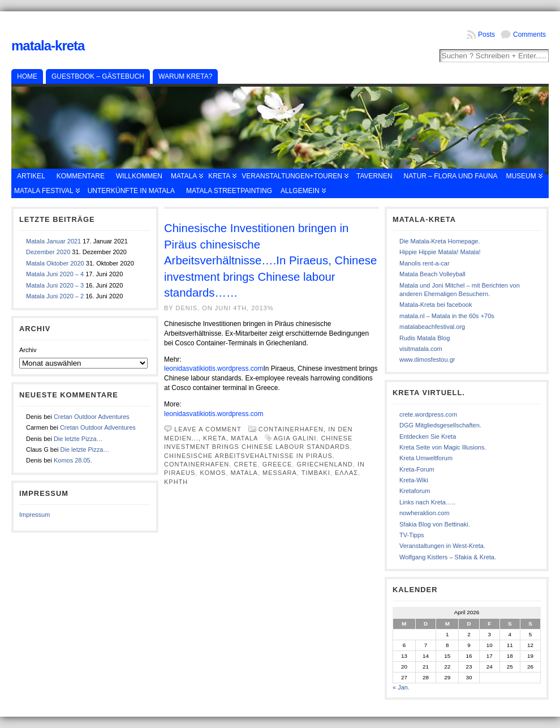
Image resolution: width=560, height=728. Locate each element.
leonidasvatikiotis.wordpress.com (214, 369)
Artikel (31, 176)
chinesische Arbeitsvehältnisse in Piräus (248, 456)
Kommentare (81, 176)
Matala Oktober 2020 (55, 263)
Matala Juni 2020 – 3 (55, 285)
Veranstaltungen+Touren (292, 176)
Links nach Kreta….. (427, 502)
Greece (277, 464)
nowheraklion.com (425, 513)
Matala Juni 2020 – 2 (55, 296)
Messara (280, 473)
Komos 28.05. (73, 460)
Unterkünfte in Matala (131, 191)
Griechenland (324, 464)
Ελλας (346, 473)
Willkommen (139, 176)
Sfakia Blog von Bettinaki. (435, 524)
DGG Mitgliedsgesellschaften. (440, 425)
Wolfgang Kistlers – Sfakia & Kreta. (448, 557)
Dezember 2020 (48, 252)
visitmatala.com (421, 349)
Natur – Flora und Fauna (451, 176)
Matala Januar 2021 (53, 241)
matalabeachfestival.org (432, 327)
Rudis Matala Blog (425, 338)
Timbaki (316, 473)
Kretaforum (415, 491)
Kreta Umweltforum (426, 458)
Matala (184, 176)
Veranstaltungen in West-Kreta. (442, 546)
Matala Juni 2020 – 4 (55, 274)
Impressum (35, 515)
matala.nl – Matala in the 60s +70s (447, 316)
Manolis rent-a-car (425, 263)
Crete (245, 464)
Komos (213, 473)
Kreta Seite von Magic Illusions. (443, 447)
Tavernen (374, 176)
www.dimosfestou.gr (427, 359)
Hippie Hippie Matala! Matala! (440, 252)
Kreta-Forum (417, 469)
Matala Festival (44, 191)
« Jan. (401, 687)
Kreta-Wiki (414, 480)
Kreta (219, 176)
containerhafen (197, 464)
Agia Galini (295, 438)
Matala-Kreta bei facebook (436, 305)
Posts (486, 35)
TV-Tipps (412, 535)
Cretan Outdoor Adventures (92, 417)
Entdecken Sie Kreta (428, 436)
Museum (521, 176)
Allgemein (300, 191)
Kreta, (217, 438)
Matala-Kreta (48, 46)
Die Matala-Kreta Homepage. (440, 241)
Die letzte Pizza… (78, 439)
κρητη (176, 482)
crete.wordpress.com (428, 414)
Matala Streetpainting (229, 191)
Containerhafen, (293, 429)
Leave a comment (208, 429)
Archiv (28, 350)
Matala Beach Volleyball (432, 274)
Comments (529, 35)
